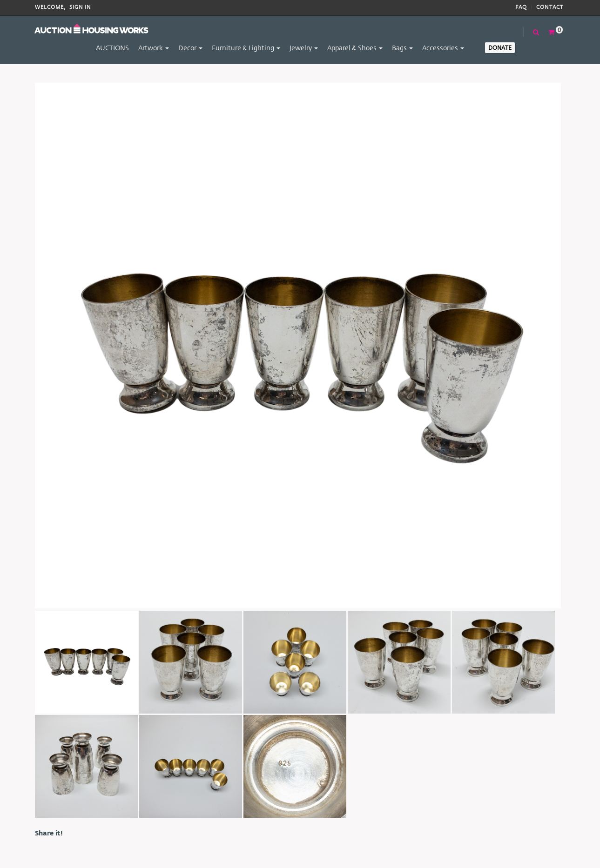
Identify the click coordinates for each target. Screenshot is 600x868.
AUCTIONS (112, 48)
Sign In (80, 7)
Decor (190, 48)
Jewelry (304, 48)
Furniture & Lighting (246, 48)
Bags (402, 48)
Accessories (443, 48)
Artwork (154, 48)
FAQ (521, 7)
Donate (500, 47)
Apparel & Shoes (355, 48)
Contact (550, 7)
